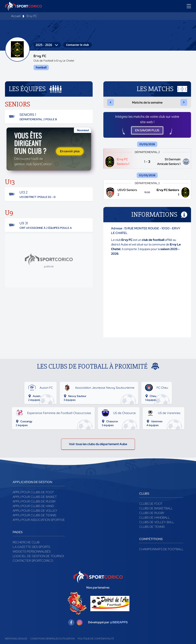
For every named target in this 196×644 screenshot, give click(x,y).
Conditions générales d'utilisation (52, 639)
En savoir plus (70, 151)
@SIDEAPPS (119, 622)
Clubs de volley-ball (157, 522)
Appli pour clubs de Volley (35, 511)
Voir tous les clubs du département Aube (98, 444)
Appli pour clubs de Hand (33, 506)
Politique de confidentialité (96, 639)
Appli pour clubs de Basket (35, 497)
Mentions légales (16, 639)
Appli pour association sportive (39, 520)
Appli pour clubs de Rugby (34, 501)
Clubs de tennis (152, 527)
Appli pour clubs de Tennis (34, 515)
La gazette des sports (31, 547)
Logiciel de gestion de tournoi (38, 556)
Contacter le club (78, 45)
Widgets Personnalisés (32, 551)
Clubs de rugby (152, 513)
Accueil (16, 16)
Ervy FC (32, 16)
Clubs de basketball (156, 508)
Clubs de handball (154, 518)
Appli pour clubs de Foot (33, 492)
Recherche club (26, 542)
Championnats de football (161, 549)
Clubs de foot (151, 504)
